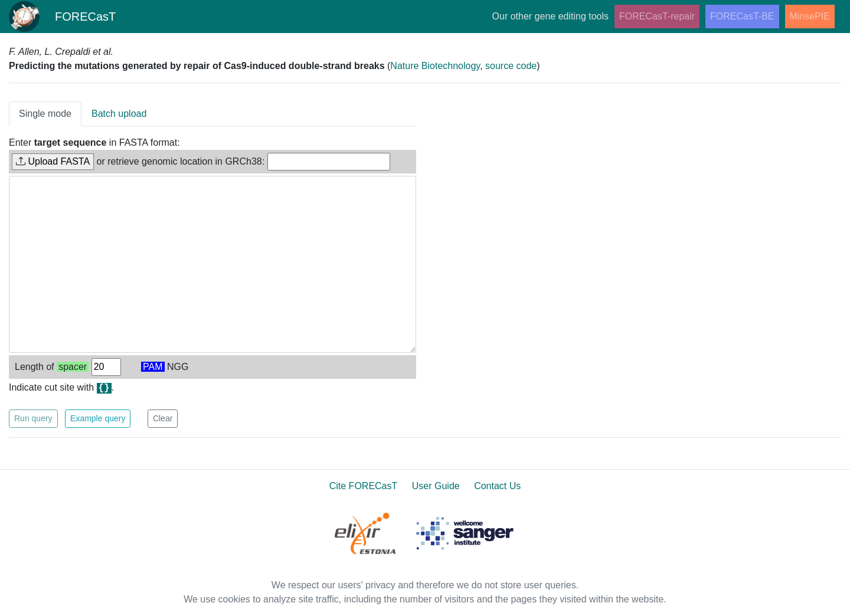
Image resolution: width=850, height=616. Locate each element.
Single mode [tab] (45, 114)
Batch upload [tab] (119, 114)
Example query (98, 418)
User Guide (436, 486)
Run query (33, 418)
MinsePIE (810, 16)
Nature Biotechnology (435, 66)
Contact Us (497, 486)
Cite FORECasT (364, 486)
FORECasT (63, 17)
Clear (163, 418)
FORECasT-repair (657, 16)
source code (511, 66)
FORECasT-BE (742, 16)
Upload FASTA (53, 161)
